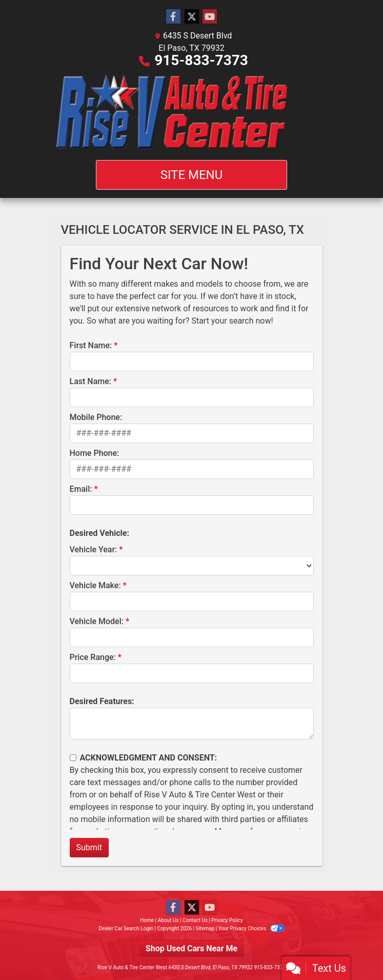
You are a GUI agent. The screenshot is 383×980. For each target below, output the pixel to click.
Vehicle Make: (95, 585)
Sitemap (205, 928)
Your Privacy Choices (251, 928)
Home (147, 920)
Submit (89, 847)
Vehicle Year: (94, 549)
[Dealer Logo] (192, 113)
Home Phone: (95, 453)
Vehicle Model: (97, 621)
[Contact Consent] (73, 758)
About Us (168, 920)
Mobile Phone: (96, 417)
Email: (81, 489)
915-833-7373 (201, 60)
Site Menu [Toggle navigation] (192, 175)
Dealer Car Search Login (126, 928)
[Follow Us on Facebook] (173, 17)
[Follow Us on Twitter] (192, 17)
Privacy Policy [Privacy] (227, 920)
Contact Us (195, 920)
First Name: (91, 345)
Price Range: (93, 657)
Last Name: (91, 381)
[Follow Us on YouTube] (210, 17)
